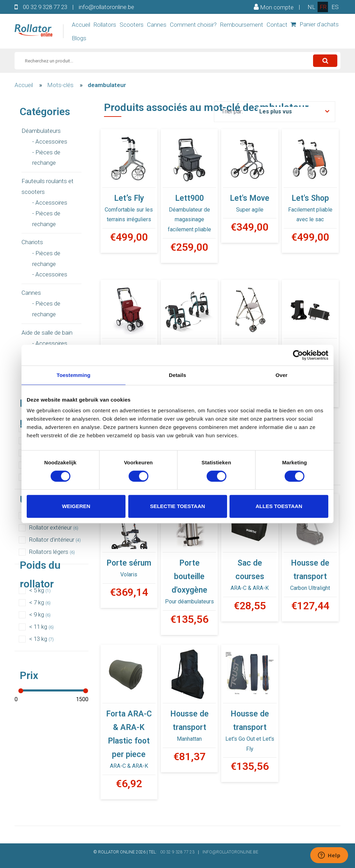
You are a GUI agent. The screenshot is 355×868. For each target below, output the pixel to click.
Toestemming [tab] (73, 375)
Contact (277, 25)
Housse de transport (310, 570)
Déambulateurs (41, 131)
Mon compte (274, 7)
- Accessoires (50, 141)
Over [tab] (282, 375)
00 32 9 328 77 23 (45, 7)
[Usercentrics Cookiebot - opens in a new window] (298, 355)
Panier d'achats (315, 24)
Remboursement (242, 25)
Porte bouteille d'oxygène (189, 577)
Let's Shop (310, 198)
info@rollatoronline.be (106, 7)
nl (311, 7)
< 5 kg (40, 590)
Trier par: (232, 111)
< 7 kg (40, 602)
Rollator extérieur (54, 527)
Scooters (132, 25)
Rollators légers (52, 552)
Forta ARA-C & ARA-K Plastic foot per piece (129, 734)
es (335, 7)
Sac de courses (250, 570)
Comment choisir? (193, 25)
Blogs (79, 38)
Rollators (105, 25)
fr (323, 7)
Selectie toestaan (178, 506)
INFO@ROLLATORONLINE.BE (230, 852)
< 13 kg (41, 639)
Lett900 (189, 198)
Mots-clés (60, 85)
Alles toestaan (279, 506)
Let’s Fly (129, 198)
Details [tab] (177, 375)
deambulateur (107, 85)
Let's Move (250, 198)
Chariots (32, 242)
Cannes (157, 25)
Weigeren (76, 506)
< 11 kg (41, 627)
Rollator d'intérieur (55, 540)
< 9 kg (40, 615)
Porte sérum (129, 563)
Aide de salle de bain (47, 333)
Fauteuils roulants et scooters (47, 186)
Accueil (81, 25)
